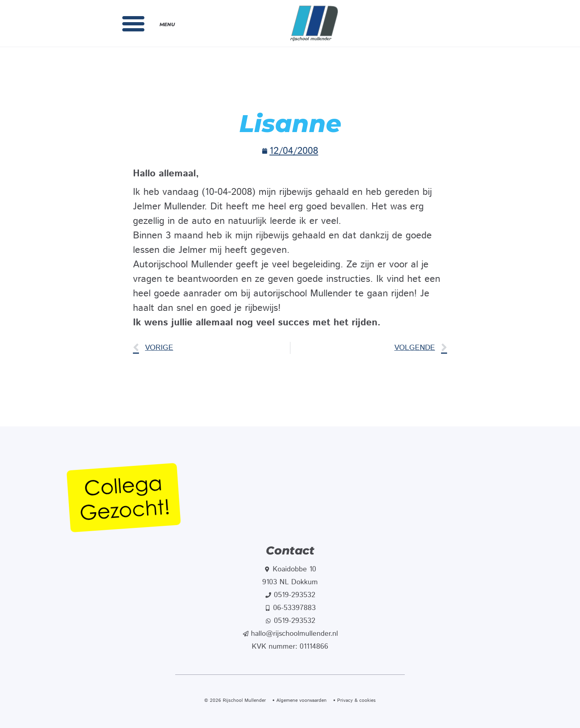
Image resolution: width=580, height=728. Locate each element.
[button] (133, 23)
